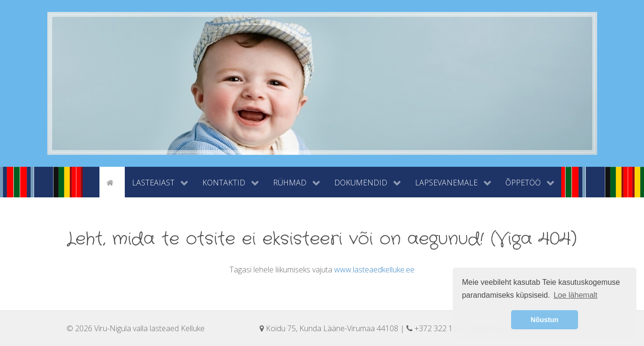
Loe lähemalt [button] (576, 295)
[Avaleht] (112, 182)
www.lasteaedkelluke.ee (374, 270)
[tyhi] (91, 182)
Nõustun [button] (545, 320)
